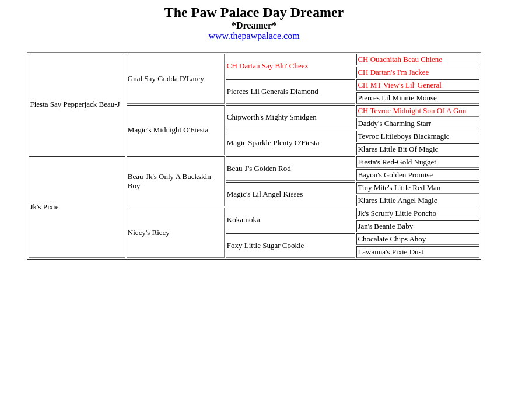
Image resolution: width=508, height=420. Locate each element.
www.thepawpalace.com (254, 36)
